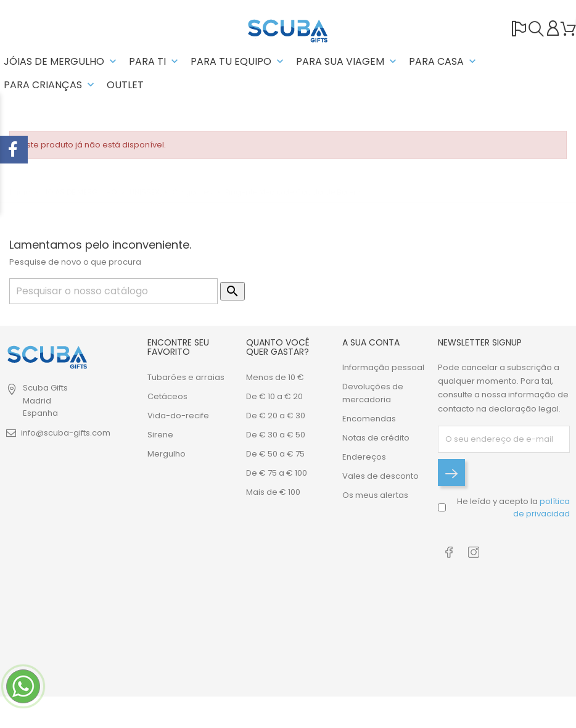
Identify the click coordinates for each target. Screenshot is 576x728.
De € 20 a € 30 (276, 416)
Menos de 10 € (275, 377)
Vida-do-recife (178, 416)
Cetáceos (167, 396)
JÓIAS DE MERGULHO (61, 61)
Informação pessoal (383, 367)
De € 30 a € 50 (276, 435)
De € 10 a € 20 (274, 396)
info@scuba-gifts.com (66, 433)
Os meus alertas (375, 495)
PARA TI (155, 61)
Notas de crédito (376, 438)
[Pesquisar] (113, 291)
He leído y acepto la (513, 507)
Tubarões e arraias (186, 377)
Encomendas (369, 419)
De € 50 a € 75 (275, 454)
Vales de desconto (381, 476)
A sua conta (371, 342)
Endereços (364, 457)
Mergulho (167, 454)
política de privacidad (541, 507)
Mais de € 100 (273, 492)
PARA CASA (444, 61)
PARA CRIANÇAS (50, 85)
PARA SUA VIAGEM (348, 61)
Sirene (160, 435)
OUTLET (125, 85)
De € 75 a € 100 (277, 473)
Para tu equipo (238, 61)
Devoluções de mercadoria (373, 393)
